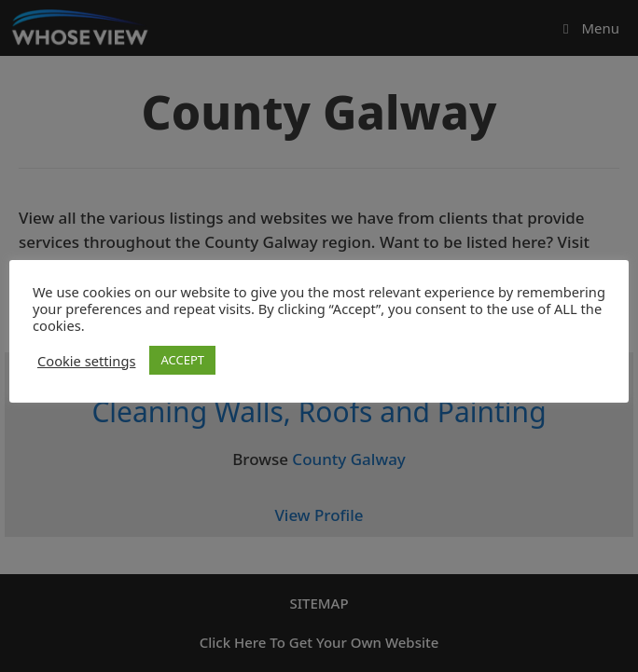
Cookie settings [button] (86, 361)
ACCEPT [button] (182, 360)
